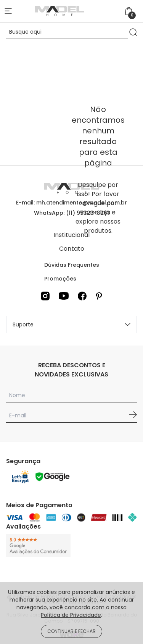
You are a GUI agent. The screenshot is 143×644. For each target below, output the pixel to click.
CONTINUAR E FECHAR (71, 631)
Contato (72, 249)
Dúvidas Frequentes (72, 265)
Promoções (60, 279)
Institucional (71, 235)
